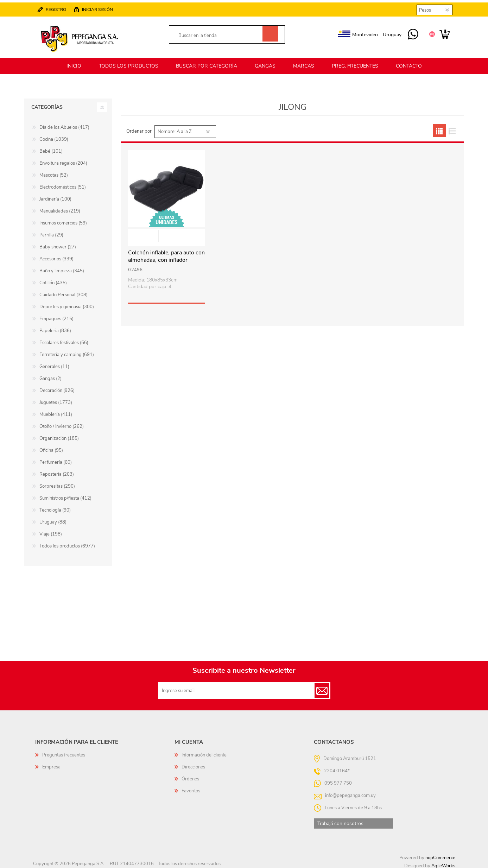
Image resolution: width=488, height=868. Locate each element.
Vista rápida (167, 233)
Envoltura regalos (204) (63, 160)
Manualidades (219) (60, 208)
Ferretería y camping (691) (67, 351)
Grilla (439, 128)
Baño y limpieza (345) (62, 268)
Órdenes (190, 776)
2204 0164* (337, 768)
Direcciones (193, 764)
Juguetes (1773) (56, 399)
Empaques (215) (56, 316)
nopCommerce (440, 855)
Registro (59, 8)
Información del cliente (204, 752)
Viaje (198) (51, 531)
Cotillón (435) (53, 280)
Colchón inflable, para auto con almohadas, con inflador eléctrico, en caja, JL (166, 257)
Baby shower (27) (58, 244)
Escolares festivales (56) (64, 340)
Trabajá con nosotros (340, 820)
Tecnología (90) (55, 507)
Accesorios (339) (56, 256)
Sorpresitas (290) (57, 483)
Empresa (51, 764)
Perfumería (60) (56, 459)
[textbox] (219, 34)
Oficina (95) (51, 447)
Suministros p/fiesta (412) (65, 495)
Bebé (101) (51, 148)
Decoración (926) (57, 387)
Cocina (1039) (54, 136)
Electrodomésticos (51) (63, 184)
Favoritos (191, 788)
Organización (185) (59, 435)
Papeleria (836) (55, 328)
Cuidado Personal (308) (64, 292)
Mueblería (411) (56, 411)
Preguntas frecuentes (64, 752)
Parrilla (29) (51, 232)
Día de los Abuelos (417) (64, 124)
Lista (452, 128)
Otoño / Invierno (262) (62, 423)
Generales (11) (54, 363)
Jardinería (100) (55, 196)
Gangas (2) (50, 375)
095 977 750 (410, 33)
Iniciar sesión (100, 8)
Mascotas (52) (54, 172)
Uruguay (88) (53, 519)
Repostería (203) (57, 471)
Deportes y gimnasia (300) (67, 304)
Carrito (442, 33)
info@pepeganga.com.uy (350, 792)
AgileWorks (443, 863)
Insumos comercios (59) (63, 220)
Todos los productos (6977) (67, 543)
